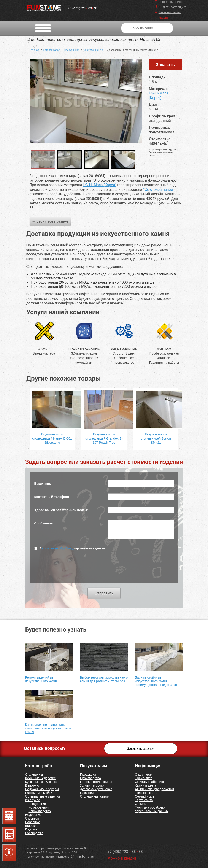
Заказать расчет (170, 12)
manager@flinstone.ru (75, 856)
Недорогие (33, 815)
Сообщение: (44, 523)
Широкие (32, 826)
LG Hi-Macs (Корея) (100, 185)
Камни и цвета (146, 785)
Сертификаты (145, 796)
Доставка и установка (96, 789)
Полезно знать (146, 793)
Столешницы (35, 774)
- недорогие (37, 804)
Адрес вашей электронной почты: (61, 510)
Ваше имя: (43, 484)
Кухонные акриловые (41, 782)
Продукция (88, 774)
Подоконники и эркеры (42, 789)
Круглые (31, 829)
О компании (144, 774)
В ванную (32, 785)
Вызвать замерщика (173, 7)
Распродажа (34, 833)
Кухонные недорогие (41, 778)
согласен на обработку (58, 548)
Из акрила (33, 800)
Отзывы (141, 804)
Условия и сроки (92, 785)
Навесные (33, 822)
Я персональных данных (70, 548)
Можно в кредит (122, 858)
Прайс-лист (144, 778)
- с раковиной (39, 807)
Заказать (165, 65)
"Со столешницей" (159, 189)
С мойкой (32, 818)
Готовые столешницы (96, 782)
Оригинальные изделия (43, 796)
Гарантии (87, 793)
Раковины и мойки (39, 793)
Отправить (104, 593)
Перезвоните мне (171, 2)
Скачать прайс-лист (150, 782)
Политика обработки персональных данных (152, 809)
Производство (90, 778)
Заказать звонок (141, 748)
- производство (40, 811)
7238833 (82, 7)
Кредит (163, 17)
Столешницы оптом (95, 796)
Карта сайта (144, 800)
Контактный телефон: (52, 497)
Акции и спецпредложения (155, 789)
